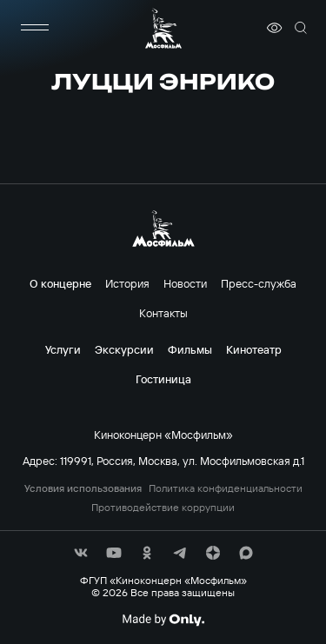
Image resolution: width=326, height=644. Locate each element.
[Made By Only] (163, 620)
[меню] (35, 28)
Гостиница (163, 379)
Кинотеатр (254, 349)
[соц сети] (81, 553)
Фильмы (190, 349)
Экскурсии (124, 349)
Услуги (63, 349)
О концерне (60, 283)
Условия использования (83, 488)
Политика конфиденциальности (226, 488)
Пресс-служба (259, 283)
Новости (185, 283)
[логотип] (163, 28)
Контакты (163, 313)
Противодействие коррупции (163, 508)
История (127, 283)
